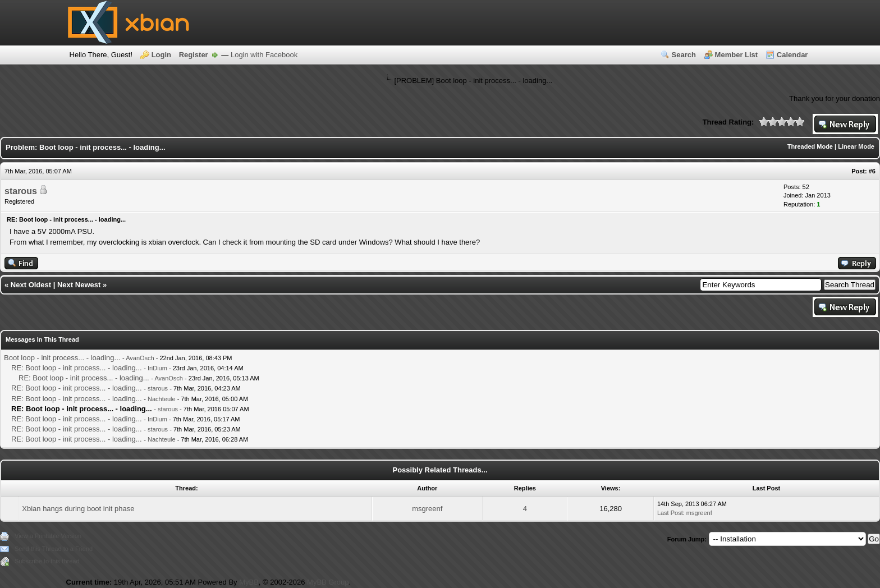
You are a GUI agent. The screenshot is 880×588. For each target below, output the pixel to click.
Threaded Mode (810, 146)
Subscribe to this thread (47, 561)
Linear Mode (856, 146)
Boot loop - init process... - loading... (62, 358)
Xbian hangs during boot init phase (78, 509)
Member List (737, 55)
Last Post (670, 513)
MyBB (249, 582)
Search (684, 55)
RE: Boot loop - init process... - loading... (77, 368)
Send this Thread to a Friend (54, 549)
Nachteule (162, 399)
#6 (872, 171)
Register (194, 55)
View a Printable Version (48, 536)
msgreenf (427, 509)
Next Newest (79, 285)
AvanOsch (140, 358)
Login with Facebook (264, 55)
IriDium (157, 368)
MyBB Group (328, 582)
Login (161, 55)
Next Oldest (31, 285)
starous (21, 191)
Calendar (792, 55)
